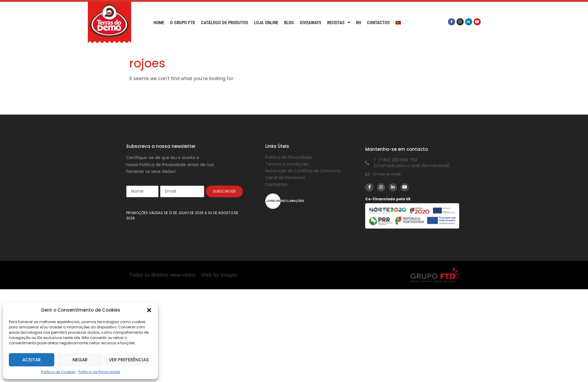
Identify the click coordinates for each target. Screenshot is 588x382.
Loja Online (266, 23)
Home (159, 23)
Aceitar (32, 360)
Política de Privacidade (99, 372)
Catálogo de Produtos (225, 23)
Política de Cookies (58, 372)
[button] (149, 310)
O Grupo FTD (183, 23)
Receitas (339, 23)
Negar (80, 360)
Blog (289, 23)
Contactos (378, 23)
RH (359, 23)
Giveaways (311, 23)
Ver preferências (129, 360)
